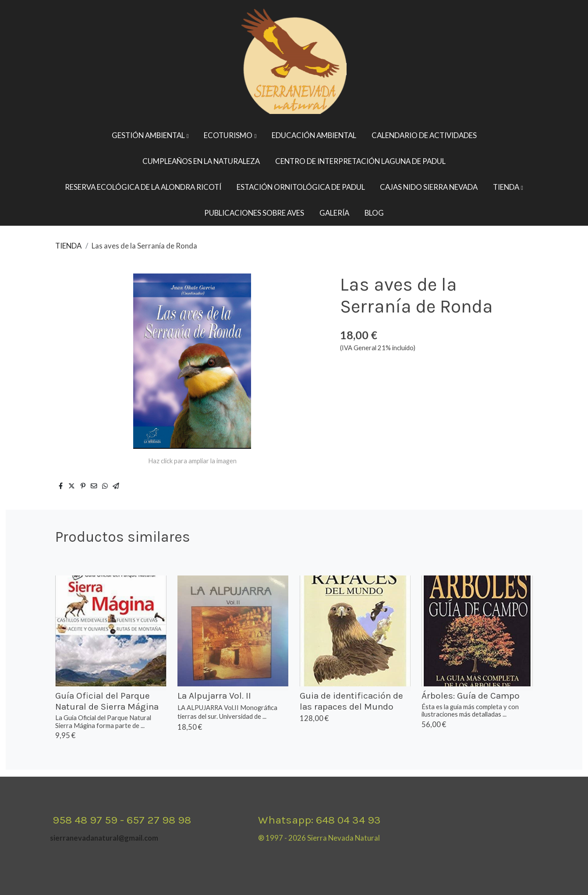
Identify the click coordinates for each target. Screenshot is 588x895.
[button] (150, 136)
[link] (294, 61)
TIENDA (68, 246)
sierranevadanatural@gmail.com (104, 838)
